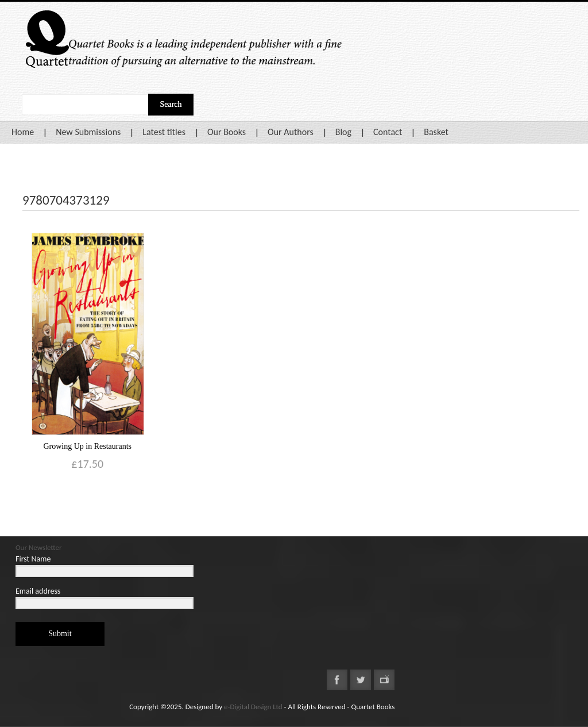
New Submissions (88, 132)
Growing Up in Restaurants (87, 446)
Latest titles (164, 132)
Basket (436, 132)
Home (23, 132)
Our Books (227, 132)
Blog (343, 132)
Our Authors (291, 132)
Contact (388, 132)
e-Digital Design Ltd (253, 707)
